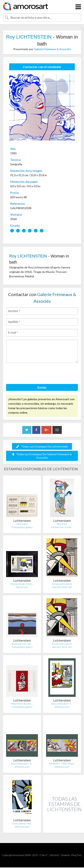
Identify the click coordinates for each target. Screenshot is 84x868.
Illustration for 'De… (22, 644)
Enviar (42, 387)
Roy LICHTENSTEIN (29, 37)
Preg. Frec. (77, 855)
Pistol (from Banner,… (22, 704)
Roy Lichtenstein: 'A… (22, 764)
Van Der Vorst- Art (62, 587)
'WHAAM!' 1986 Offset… (62, 764)
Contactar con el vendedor (42, 67)
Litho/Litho (22, 524)
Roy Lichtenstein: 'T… (62, 704)
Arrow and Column (62, 584)
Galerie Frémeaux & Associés (52, 49)
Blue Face (62, 524)
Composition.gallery (22, 527)
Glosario (65, 855)
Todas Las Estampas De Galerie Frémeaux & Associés (42, 456)
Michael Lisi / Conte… (62, 527)
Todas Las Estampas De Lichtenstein (42, 446)
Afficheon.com (62, 707)
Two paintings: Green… (22, 584)
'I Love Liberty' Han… (22, 823)
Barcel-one (22, 587)
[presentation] (37, 374)
